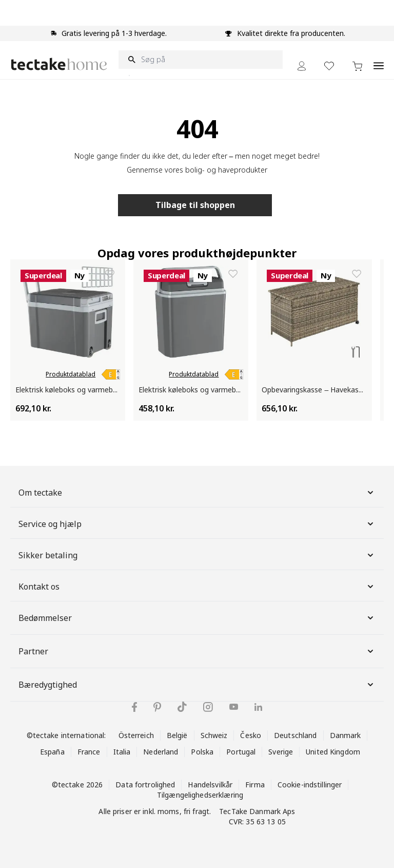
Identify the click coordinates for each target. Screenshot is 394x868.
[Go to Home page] (59, 64)
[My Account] (302, 66)
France (89, 752)
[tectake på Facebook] (134, 707)
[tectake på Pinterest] (157, 707)
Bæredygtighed (197, 685)
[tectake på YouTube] (234, 707)
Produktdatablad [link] (71, 374)
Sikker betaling (197, 555)
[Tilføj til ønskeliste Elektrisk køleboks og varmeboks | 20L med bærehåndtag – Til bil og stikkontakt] (233, 274)
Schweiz (214, 735)
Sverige (281, 752)
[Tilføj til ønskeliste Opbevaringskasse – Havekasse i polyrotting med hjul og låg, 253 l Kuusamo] (357, 274)
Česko (251, 735)
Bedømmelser (197, 618)
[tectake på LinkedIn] (258, 707)
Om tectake (197, 493)
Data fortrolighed (145, 785)
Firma (255, 785)
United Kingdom (333, 752)
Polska (202, 752)
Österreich (136, 735)
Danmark (346, 735)
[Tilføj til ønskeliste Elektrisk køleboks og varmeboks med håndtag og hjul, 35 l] (110, 274)
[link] (111, 374)
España (52, 752)
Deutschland (295, 735)
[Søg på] (201, 60)
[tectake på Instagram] (208, 707)
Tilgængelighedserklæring (200, 795)
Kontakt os (197, 587)
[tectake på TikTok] (182, 707)
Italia (122, 752)
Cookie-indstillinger (310, 785)
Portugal (241, 752)
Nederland (161, 752)
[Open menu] (379, 60)
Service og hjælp (197, 524)
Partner (197, 651)
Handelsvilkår (210, 785)
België (177, 735)
